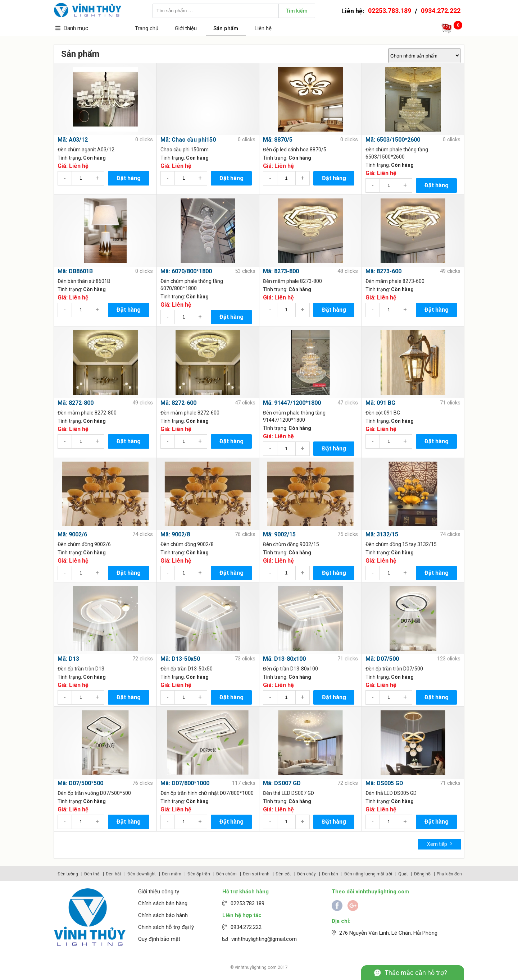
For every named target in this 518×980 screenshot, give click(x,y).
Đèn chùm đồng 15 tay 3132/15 (401, 544)
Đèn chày (306, 874)
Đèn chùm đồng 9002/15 (291, 544)
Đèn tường (68, 874)
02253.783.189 (390, 11)
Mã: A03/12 (73, 140)
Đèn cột (283, 874)
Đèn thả (92, 874)
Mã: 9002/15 (279, 534)
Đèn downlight (142, 874)
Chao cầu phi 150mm (185, 150)
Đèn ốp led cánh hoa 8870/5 (295, 150)
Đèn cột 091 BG (383, 413)
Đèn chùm (226, 874)
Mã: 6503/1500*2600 (393, 140)
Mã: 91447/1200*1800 (292, 403)
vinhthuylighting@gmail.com (264, 939)
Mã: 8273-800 (281, 271)
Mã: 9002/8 (175, 534)
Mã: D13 (68, 659)
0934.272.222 (441, 11)
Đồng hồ (422, 874)
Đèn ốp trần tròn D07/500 (394, 669)
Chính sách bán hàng (163, 903)
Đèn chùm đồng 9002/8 (187, 544)
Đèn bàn (330, 874)
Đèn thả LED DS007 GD (288, 793)
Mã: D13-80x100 (284, 659)
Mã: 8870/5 (278, 140)
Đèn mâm (172, 874)
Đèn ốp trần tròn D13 (81, 669)
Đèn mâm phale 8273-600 (395, 281)
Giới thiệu (186, 28)
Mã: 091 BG (380, 403)
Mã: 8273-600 (383, 271)
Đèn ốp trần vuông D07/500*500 (94, 793)
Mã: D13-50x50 (180, 659)
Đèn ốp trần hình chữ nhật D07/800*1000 (207, 793)
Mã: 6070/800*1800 (186, 271)
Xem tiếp (440, 844)
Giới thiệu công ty (159, 892)
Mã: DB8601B (75, 271)
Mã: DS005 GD (384, 783)
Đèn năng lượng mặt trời (368, 874)
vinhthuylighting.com (256, 967)
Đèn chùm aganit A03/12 (86, 150)
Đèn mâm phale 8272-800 (87, 413)
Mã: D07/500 (382, 659)
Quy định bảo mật (159, 939)
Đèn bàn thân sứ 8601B (84, 281)
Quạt (403, 874)
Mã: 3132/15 (382, 534)
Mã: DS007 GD (282, 783)
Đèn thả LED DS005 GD (391, 793)
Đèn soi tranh (256, 874)
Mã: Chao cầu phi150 (188, 140)
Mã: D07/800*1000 (185, 783)
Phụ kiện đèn (449, 874)
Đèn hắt (113, 874)
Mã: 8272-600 (178, 403)
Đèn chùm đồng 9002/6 (84, 544)
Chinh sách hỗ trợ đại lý (166, 927)
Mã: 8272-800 (76, 403)
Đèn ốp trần (199, 874)
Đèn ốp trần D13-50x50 (187, 669)
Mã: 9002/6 (72, 534)
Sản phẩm (226, 28)
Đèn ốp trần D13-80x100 (290, 669)
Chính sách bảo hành (163, 915)
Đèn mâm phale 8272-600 (190, 413)
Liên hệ (263, 28)
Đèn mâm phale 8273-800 (292, 281)
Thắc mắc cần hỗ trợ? (416, 973)
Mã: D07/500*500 (80, 783)
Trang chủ (147, 28)
